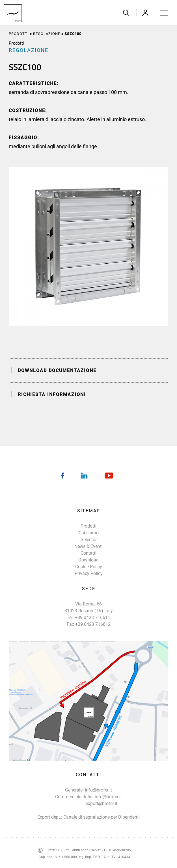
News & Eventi (88, 546)
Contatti (88, 553)
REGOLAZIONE (47, 34)
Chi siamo (89, 533)
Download (88, 560)
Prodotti (19, 34)
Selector (89, 540)
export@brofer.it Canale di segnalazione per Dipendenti (102, 810)
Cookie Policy (89, 567)
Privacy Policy (89, 573)
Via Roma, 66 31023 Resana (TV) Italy (89, 607)
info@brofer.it (98, 790)
